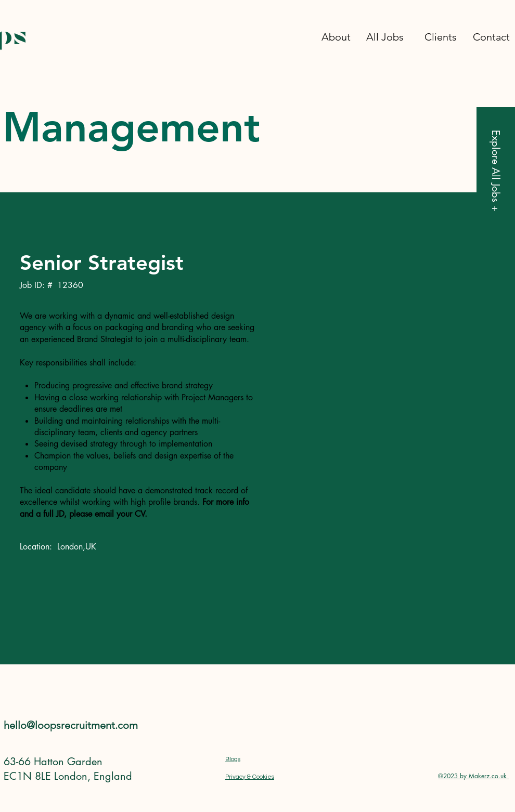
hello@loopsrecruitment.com (71, 725)
